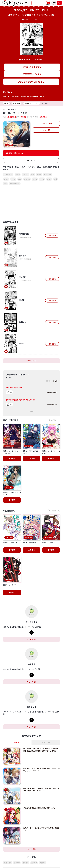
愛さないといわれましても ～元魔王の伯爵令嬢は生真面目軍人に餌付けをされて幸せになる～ (41, 739)
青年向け (25, 852)
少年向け (17, 852)
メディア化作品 (15, 184)
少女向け (43, 852)
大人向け (34, 852)
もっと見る (31, 412)
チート (13, 179)
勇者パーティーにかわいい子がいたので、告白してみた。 (41, 819)
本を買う (12, 453)
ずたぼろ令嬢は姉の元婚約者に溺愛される (39, 798)
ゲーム (35, 179)
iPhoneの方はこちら (32, 67)
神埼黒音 (24, 96)
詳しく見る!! (31, 629)
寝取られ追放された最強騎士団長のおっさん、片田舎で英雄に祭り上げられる (41, 779)
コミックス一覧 (46, 123)
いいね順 (55, 381)
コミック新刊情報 (11, 420)
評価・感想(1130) (16, 153)
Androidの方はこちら (32, 74)
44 (11, 392)
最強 (33, 175)
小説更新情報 (9, 506)
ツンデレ (25, 175)
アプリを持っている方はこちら (31, 82)
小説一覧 (46, 130)
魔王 (20, 179)
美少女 (39, 175)
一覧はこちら (31, 361)
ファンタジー (8, 175)
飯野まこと (43, 96)
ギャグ (18, 175)
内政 (55, 179)
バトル (42, 179)
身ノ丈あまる (12, 96)
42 (11, 404)
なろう (49, 179)
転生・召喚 (48, 175)
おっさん (27, 179)
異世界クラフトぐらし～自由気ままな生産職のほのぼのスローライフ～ (41, 759)
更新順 (48, 381)
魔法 (5, 184)
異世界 (6, 179)
